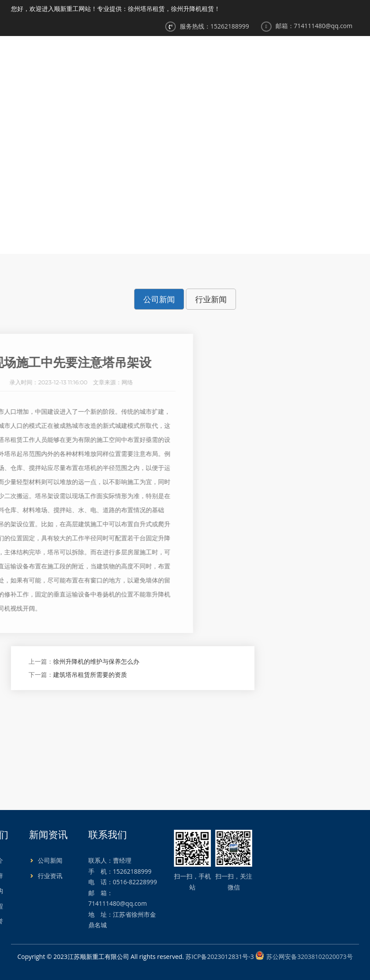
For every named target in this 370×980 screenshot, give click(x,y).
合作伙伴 (340, 57)
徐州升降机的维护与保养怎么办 (96, 661)
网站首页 (144, 57)
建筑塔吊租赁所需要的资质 (90, 674)
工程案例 (301, 57)
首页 (170, 173)
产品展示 (222, 57)
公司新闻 (228, 173)
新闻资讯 (261, 57)
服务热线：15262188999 (214, 26)
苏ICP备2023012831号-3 (220, 956)
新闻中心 (196, 173)
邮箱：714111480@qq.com (314, 26)
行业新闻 (211, 299)
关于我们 (183, 57)
